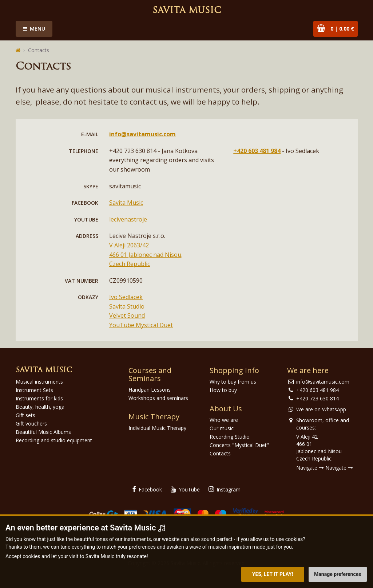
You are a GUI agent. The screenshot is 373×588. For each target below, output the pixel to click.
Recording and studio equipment (54, 440)
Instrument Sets (34, 390)
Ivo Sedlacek (126, 297)
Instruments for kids (39, 398)
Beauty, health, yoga (40, 407)
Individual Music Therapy (157, 428)
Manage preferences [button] (338, 574)
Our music (222, 428)
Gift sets (25, 415)
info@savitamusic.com (142, 134)
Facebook (147, 489)
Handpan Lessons (150, 390)
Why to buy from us (233, 382)
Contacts (39, 50)
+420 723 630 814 (318, 398)
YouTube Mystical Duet (141, 325)
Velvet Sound (127, 315)
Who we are (224, 420)
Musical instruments (39, 382)
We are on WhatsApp (321, 409)
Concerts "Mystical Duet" (239, 445)
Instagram (225, 489)
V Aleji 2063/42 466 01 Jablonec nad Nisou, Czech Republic (146, 254)
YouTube (185, 489)
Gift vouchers (31, 424)
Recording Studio (230, 437)
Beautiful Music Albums (43, 432)
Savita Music (187, 11)
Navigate (310, 468)
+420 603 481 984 (257, 151)
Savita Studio (127, 306)
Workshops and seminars (158, 398)
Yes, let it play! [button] (273, 574)
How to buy (223, 390)
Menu (34, 29)
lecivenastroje (128, 219)
